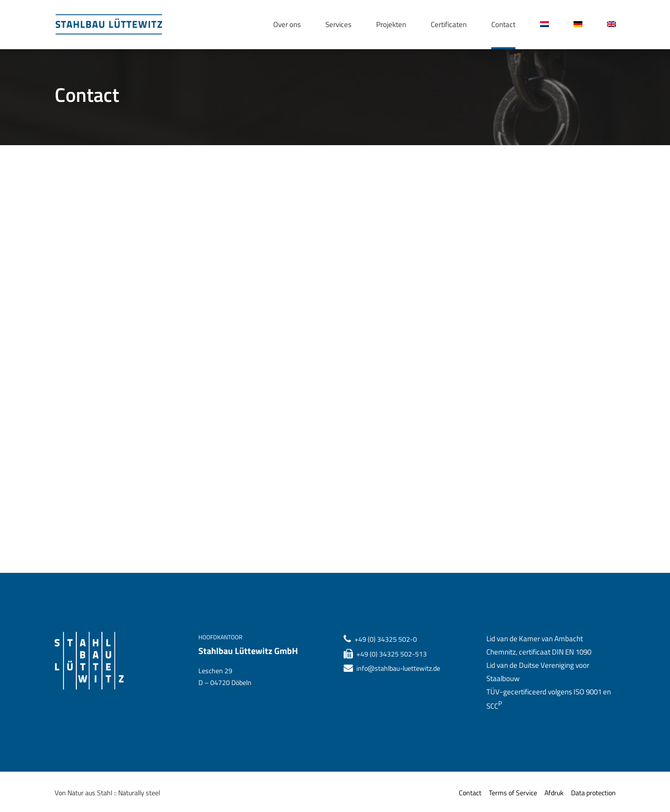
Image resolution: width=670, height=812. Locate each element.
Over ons (287, 24)
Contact (503, 24)
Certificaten (449, 24)
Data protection (593, 793)
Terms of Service (513, 793)
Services (338, 24)
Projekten (391, 24)
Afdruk (554, 793)
